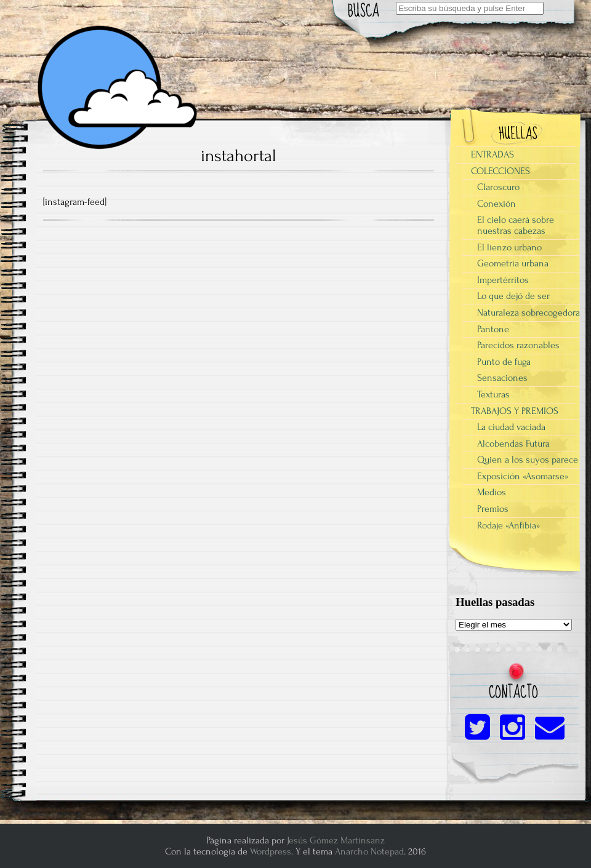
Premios (493, 509)
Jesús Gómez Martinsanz (336, 840)
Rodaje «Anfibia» (509, 525)
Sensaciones (502, 378)
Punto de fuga (504, 362)
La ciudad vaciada (511, 427)
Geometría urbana (513, 263)
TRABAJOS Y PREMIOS (515, 411)
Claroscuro (498, 187)
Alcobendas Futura (513, 444)
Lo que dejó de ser (513, 296)
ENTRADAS (492, 154)
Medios (492, 492)
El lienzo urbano (509, 247)
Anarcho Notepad (369, 851)
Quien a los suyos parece (528, 460)
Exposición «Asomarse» (523, 476)
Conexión (497, 204)
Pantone (493, 329)
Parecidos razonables (518, 345)
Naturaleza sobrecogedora (529, 313)
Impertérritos (503, 280)
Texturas (493, 394)
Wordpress (271, 851)
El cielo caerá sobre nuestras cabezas (516, 225)
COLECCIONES (501, 171)
